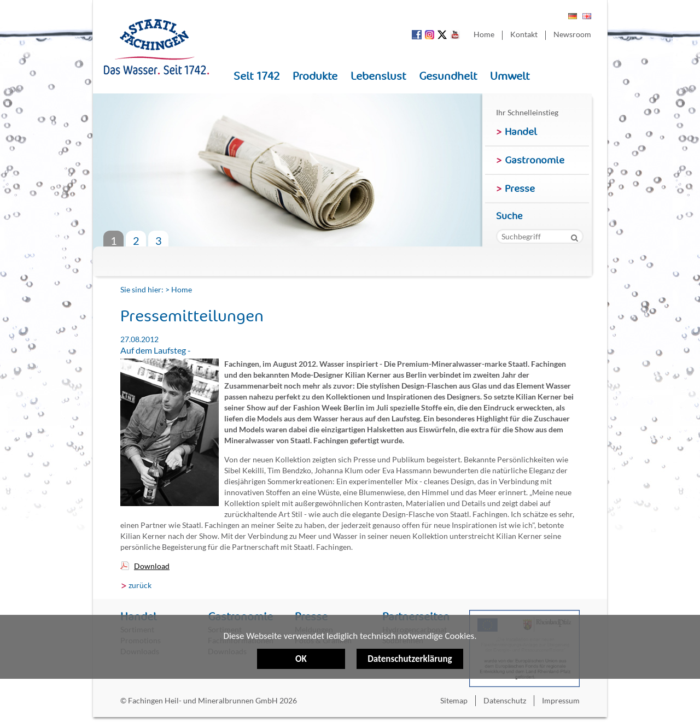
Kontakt (524, 34)
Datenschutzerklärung (410, 623)
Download (152, 566)
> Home (179, 289)
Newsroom (572, 34)
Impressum (561, 700)
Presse (520, 189)
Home (484, 34)
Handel (521, 132)
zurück (140, 585)
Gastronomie (535, 160)
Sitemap (454, 700)
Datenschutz (505, 700)
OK (301, 659)
